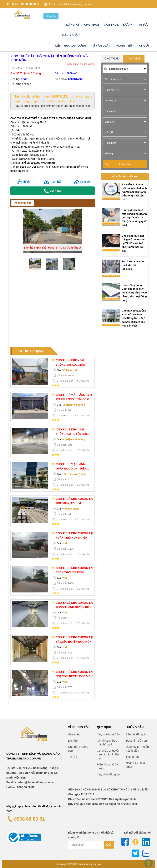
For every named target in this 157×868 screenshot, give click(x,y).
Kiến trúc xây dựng (71, 46)
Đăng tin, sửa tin (136, 741)
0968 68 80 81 (31, 4)
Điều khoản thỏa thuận (107, 766)
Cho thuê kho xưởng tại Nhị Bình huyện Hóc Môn (75, 674)
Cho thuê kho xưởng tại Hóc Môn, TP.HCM (75, 501)
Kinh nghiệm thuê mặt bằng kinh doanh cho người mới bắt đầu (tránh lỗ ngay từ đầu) (134, 218)
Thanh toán (133, 757)
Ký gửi (144, 46)
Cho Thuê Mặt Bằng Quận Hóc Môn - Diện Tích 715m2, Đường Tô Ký (74, 467)
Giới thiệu (74, 734)
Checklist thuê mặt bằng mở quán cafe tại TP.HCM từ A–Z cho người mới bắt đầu (133, 243)
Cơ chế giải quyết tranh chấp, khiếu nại (108, 754)
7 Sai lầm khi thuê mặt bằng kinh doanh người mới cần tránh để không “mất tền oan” (134, 192)
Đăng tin (51, 16)
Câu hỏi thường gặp (78, 749)
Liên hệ (73, 741)
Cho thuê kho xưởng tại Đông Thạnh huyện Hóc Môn (75, 605)
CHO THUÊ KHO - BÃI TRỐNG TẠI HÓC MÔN (70, 363)
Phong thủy (124, 46)
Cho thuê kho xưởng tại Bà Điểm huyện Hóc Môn (75, 640)
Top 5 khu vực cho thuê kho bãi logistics (133, 265)
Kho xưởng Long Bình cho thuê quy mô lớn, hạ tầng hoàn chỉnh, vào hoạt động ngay (134, 293)
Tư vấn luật (101, 46)
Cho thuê (92, 25)
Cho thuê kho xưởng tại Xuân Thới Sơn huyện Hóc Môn (75, 536)
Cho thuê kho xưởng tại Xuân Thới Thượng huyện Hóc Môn (75, 571)
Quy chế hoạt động (109, 734)
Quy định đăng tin (108, 774)
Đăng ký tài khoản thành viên (137, 749)
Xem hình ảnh (23, 203)
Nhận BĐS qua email (135, 765)
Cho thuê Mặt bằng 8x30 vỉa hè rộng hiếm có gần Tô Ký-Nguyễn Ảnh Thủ (74, 398)
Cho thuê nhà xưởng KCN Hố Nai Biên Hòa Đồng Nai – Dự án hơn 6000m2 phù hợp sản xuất (134, 318)
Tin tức (143, 25)
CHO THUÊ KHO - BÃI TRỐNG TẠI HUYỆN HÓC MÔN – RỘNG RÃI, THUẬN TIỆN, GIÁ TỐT (73, 432)
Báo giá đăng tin (136, 734)
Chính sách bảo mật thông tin (107, 742)
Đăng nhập (71, 35)
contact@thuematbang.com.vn (74, 4)
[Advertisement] (53, 311)
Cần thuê (111, 25)
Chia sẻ (85, 182)
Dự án (128, 25)
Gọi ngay (52, 191)
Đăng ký (73, 25)
